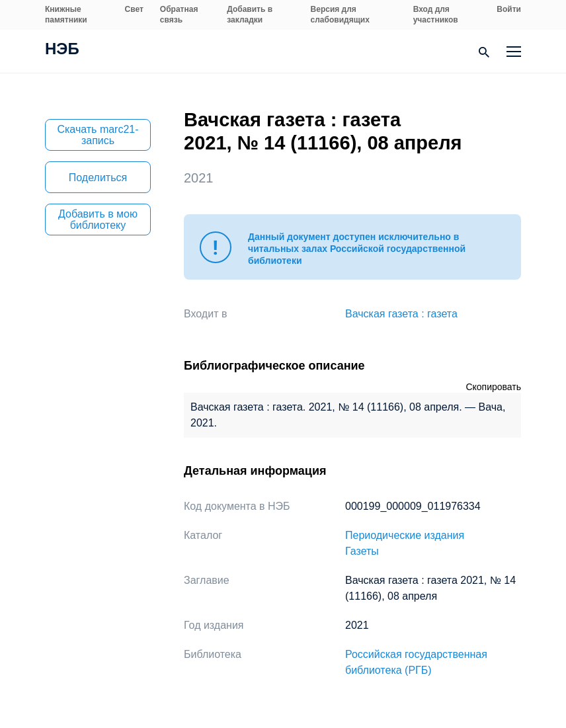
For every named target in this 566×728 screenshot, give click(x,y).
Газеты (362, 551)
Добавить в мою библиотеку (98, 220)
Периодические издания (405, 535)
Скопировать (493, 387)
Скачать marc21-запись (98, 135)
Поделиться (98, 178)
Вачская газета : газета (401, 314)
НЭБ (62, 50)
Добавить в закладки (250, 15)
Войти (509, 9)
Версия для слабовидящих (340, 15)
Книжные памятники (66, 15)
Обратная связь (179, 15)
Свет (134, 9)
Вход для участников (436, 15)
